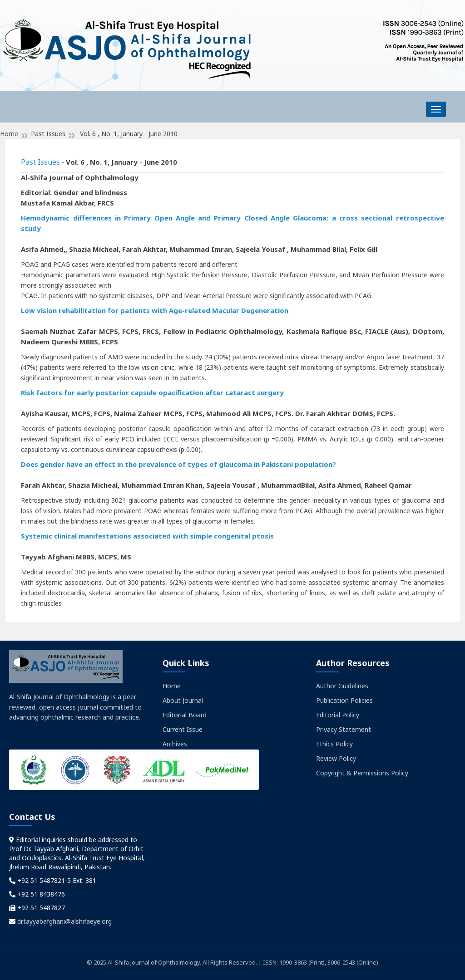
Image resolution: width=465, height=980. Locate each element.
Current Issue (183, 729)
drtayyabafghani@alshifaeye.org (64, 921)
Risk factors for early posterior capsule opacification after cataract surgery (152, 392)
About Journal (183, 700)
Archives (175, 744)
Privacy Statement (344, 729)
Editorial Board (185, 715)
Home (172, 686)
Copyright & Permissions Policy (362, 773)
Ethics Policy (334, 744)
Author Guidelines (342, 686)
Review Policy (336, 758)
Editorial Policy (338, 715)
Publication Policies (344, 700)
